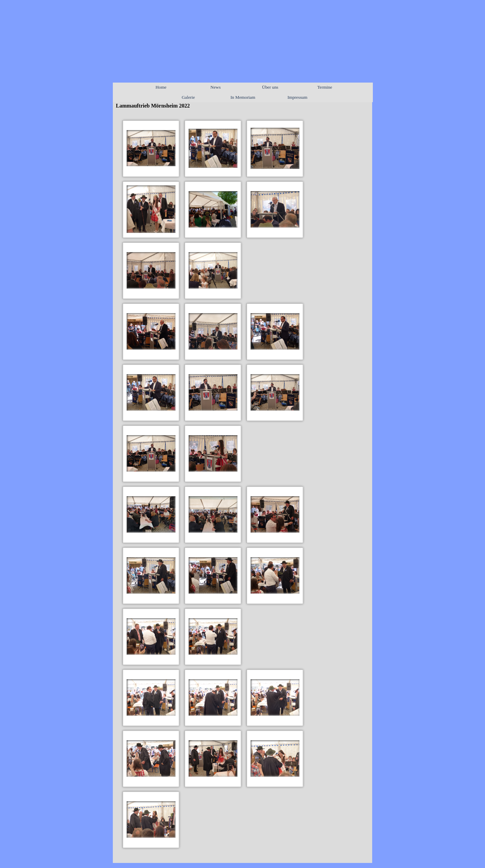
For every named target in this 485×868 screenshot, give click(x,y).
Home (161, 87)
